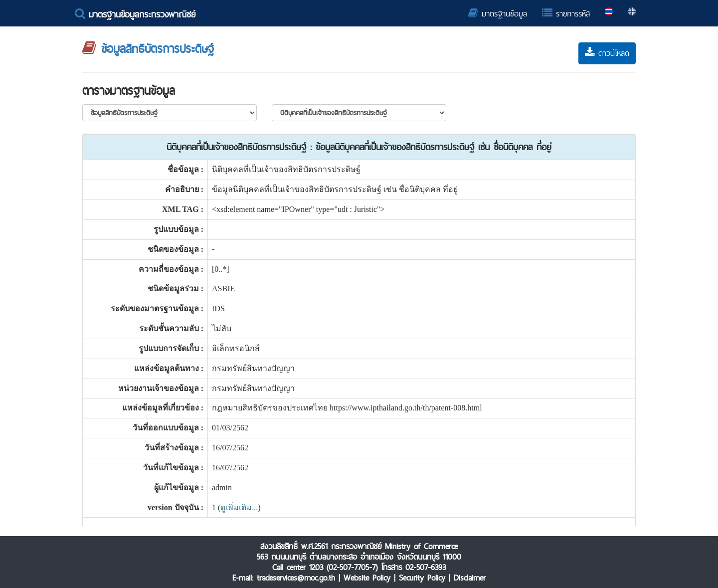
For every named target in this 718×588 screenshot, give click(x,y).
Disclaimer (470, 578)
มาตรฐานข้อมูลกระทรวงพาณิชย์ (135, 14)
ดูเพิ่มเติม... (239, 507)
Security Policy (422, 578)
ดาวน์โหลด (607, 53)
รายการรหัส (566, 14)
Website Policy (367, 578)
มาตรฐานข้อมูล (498, 14)
